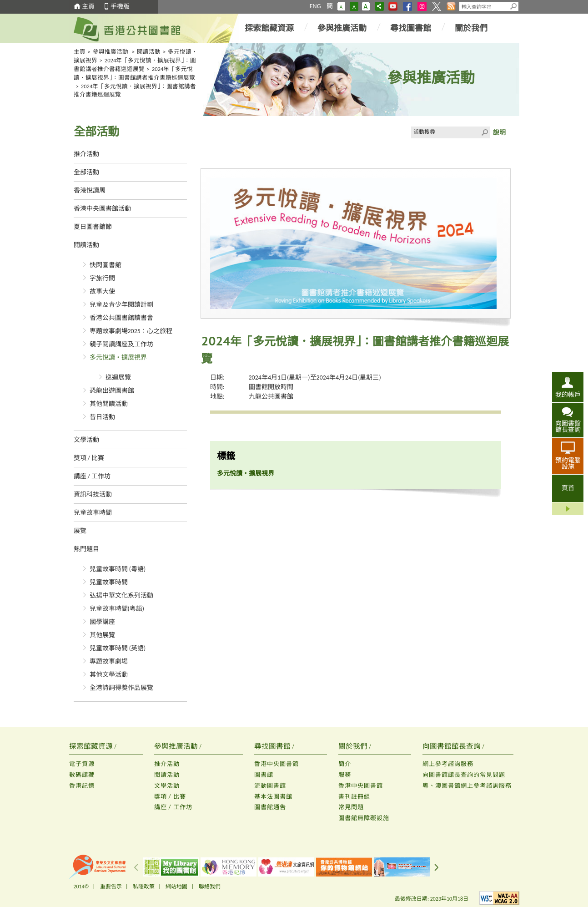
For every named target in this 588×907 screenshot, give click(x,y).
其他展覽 (102, 635)
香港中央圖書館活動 (102, 209)
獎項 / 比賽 (89, 458)
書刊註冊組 (354, 797)
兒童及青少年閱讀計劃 (121, 305)
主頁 (88, 7)
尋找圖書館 (411, 28)
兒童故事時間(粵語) (117, 609)
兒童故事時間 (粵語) (118, 569)
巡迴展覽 (118, 377)
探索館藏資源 (269, 28)
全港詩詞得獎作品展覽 (121, 688)
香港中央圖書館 (276, 764)
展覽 (80, 531)
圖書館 (264, 775)
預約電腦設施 (568, 463)
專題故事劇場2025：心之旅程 (131, 331)
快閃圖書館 (106, 265)
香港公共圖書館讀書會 (121, 318)
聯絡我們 (210, 887)
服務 (345, 775)
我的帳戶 (568, 395)
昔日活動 (102, 417)
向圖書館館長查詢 (568, 426)
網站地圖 (176, 887)
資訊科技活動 (93, 494)
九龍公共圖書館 (271, 397)
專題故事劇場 (109, 661)
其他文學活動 (109, 675)
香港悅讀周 (90, 190)
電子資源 (82, 764)
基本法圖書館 (273, 797)
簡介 (345, 764)
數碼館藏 (82, 775)
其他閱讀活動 (109, 404)
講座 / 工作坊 (92, 476)
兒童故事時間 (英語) (118, 648)
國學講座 (102, 622)
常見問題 (351, 807)
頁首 (568, 488)
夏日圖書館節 (93, 227)
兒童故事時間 (93, 513)
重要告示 (111, 887)
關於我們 (471, 28)
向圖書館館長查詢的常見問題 (464, 775)
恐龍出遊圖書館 (112, 391)
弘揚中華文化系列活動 (121, 595)
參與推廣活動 (342, 28)
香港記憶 (82, 786)
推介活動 (86, 154)
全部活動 (86, 172)
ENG (315, 6)
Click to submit (484, 132)
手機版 (120, 7)
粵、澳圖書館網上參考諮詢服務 (467, 786)
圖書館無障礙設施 (364, 818)
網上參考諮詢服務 (448, 764)
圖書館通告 (270, 807)
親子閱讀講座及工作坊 (121, 344)
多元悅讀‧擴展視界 (118, 357)
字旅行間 (102, 278)
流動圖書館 (270, 786)
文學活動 (86, 440)
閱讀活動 (149, 52)
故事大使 (102, 291)
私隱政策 (144, 887)
